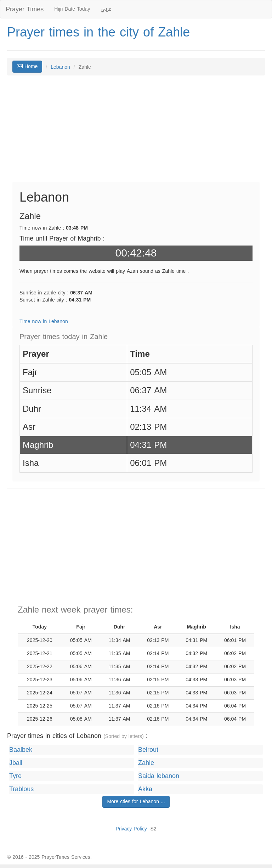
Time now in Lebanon (44, 322)
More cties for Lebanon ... (136, 802)
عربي (106, 9)
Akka (145, 789)
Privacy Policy (131, 829)
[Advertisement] (136, 132)
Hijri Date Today (72, 9)
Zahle (146, 763)
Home (27, 66)
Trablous (21, 789)
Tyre (15, 776)
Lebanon (60, 67)
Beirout (148, 750)
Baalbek (21, 750)
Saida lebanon (159, 776)
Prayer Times (25, 9)
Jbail (16, 763)
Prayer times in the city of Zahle (98, 32)
